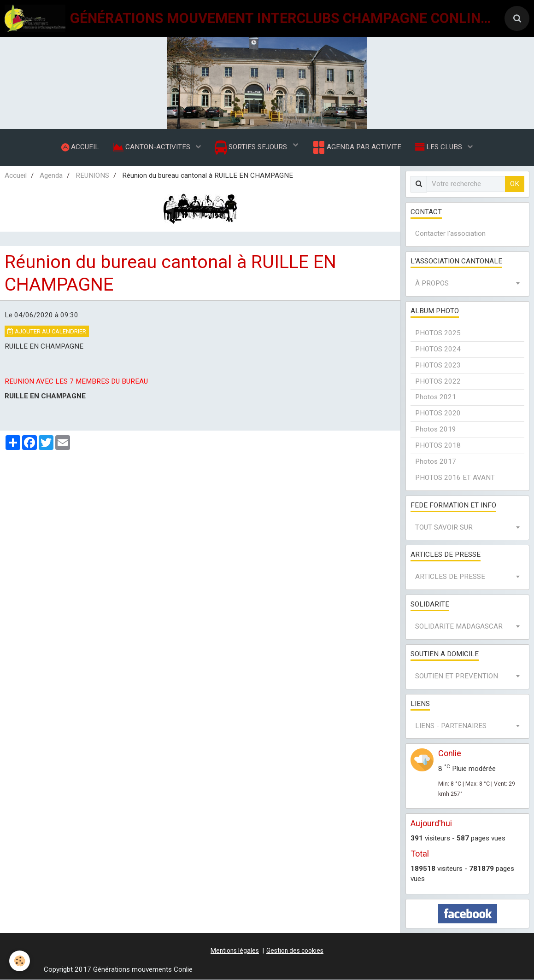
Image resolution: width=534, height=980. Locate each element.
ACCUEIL (80, 147)
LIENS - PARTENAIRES (451, 726)
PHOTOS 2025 (438, 333)
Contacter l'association (450, 234)
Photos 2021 (436, 397)
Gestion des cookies (295, 951)
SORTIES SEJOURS (252, 148)
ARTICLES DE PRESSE (450, 577)
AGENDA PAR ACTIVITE (356, 147)
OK (515, 184)
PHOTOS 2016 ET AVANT (455, 478)
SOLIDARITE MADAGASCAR (459, 626)
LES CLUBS (440, 147)
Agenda (51, 175)
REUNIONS (92, 175)
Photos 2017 (436, 461)
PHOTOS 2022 (438, 381)
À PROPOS (432, 284)
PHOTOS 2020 (438, 414)
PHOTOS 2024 (438, 349)
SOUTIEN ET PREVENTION (457, 676)
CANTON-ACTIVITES (153, 147)
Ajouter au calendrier (47, 331)
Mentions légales (235, 951)
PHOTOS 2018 (438, 445)
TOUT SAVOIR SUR (444, 527)
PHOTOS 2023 (438, 365)
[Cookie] (20, 961)
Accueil (16, 175)
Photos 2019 (436, 430)
